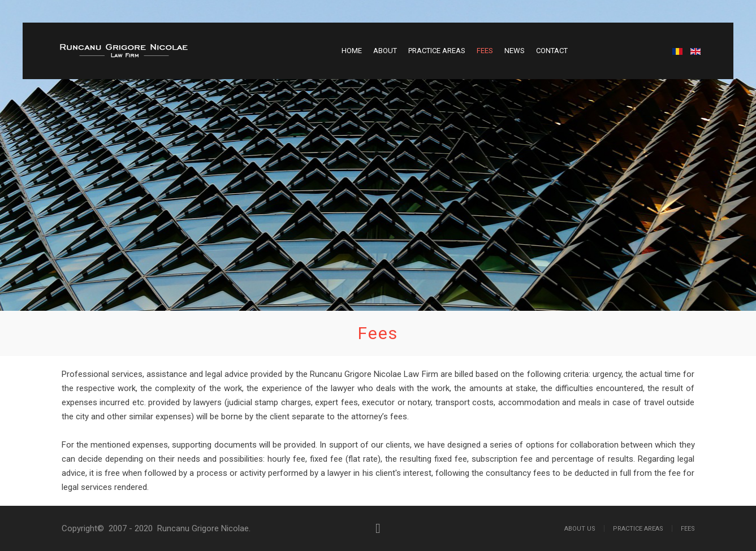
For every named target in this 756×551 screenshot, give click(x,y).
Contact (552, 51)
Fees (485, 51)
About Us (580, 529)
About (385, 51)
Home (352, 51)
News (515, 51)
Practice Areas (437, 51)
